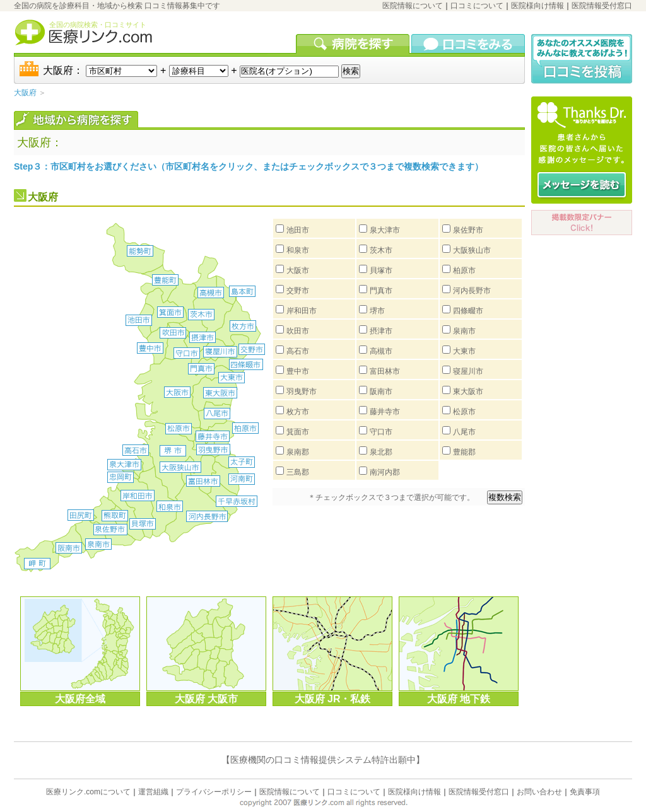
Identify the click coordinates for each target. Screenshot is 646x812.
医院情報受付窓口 (602, 6)
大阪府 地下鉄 (459, 699)
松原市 (464, 412)
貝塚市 (381, 270)
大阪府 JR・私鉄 (333, 699)
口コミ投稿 (582, 59)
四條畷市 (468, 311)
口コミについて (477, 6)
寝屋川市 (468, 371)
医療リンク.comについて (88, 792)
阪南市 (381, 391)
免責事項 (585, 792)
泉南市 (464, 331)
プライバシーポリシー (214, 792)
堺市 (377, 311)
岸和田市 (302, 311)
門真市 (381, 291)
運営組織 (153, 792)
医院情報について (413, 6)
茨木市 (381, 250)
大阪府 (25, 93)
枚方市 (298, 412)
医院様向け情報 (537, 6)
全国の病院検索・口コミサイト (98, 25)
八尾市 (464, 432)
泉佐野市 (468, 230)
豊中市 (298, 371)
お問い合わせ (539, 792)
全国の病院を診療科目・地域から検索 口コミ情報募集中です (117, 6)
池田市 (298, 230)
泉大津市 (385, 230)
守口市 (381, 432)
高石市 (298, 351)
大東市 (464, 351)
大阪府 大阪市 (206, 699)
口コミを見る (468, 43)
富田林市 (385, 371)
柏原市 (464, 270)
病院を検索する (354, 43)
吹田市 (298, 331)
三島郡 (298, 472)
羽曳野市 (302, 391)
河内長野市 (472, 291)
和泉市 (298, 250)
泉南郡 (298, 452)
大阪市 (298, 270)
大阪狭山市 (472, 250)
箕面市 (298, 432)
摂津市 (381, 331)
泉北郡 (381, 452)
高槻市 (381, 351)
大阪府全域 (80, 699)
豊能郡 (464, 452)
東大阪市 (468, 391)
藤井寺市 (385, 412)
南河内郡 (385, 472)
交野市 (298, 291)
